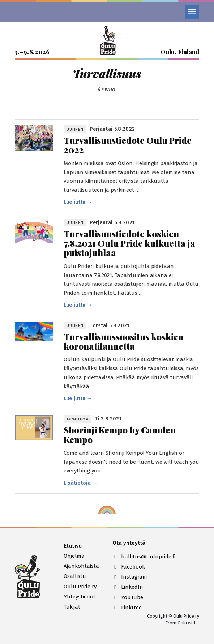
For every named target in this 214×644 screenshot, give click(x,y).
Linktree (127, 608)
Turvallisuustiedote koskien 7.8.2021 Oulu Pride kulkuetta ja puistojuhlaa (129, 243)
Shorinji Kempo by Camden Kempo (120, 435)
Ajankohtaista (81, 566)
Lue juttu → (78, 202)
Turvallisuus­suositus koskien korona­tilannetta (124, 342)
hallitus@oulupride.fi (131, 557)
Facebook (129, 567)
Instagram (130, 577)
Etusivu (73, 546)
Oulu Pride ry (80, 587)
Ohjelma (74, 556)
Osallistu (75, 576)
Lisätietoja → (81, 483)
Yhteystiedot (80, 597)
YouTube (128, 597)
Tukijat (72, 607)
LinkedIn (128, 587)
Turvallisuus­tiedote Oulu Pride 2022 (128, 145)
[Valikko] (192, 12)
